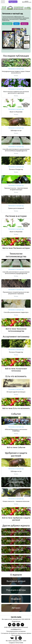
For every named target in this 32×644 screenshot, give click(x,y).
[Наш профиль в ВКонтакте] (12, 639)
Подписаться (7, 24)
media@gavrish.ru (16, 629)
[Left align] (27, 1)
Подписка (13, 2)
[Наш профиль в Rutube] (20, 639)
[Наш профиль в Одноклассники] (16, 639)
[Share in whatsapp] (18, 625)
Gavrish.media (16, 617)
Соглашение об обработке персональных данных (16, 633)
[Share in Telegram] (22, 625)
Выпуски (24, 24)
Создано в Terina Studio (16, 643)
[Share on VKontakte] (10, 625)
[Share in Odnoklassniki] (14, 625)
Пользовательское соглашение (16, 631)
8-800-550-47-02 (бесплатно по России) (16, 627)
